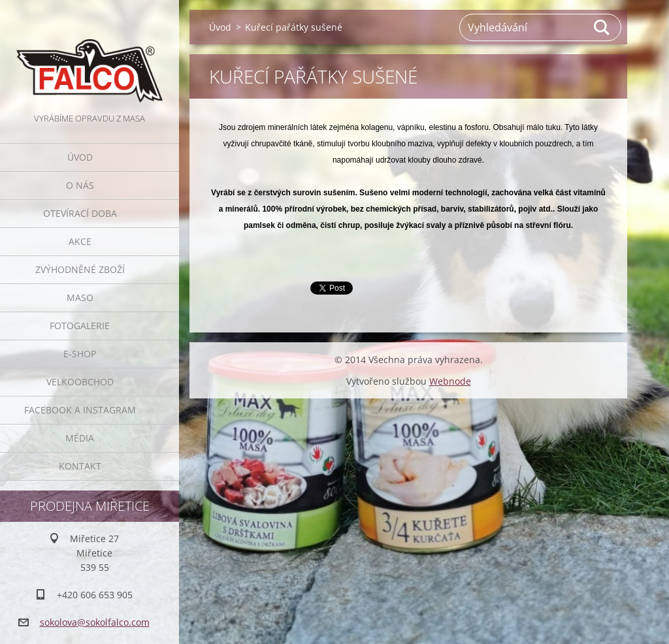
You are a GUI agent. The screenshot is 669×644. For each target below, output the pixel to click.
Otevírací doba (80, 213)
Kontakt (80, 466)
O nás (80, 185)
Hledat (602, 27)
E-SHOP (80, 354)
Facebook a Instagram (80, 410)
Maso (80, 298)
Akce (80, 241)
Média (80, 438)
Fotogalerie (80, 326)
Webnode (450, 381)
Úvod (80, 157)
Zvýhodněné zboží (80, 269)
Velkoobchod (80, 382)
